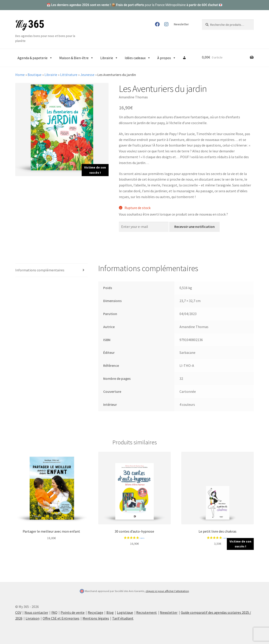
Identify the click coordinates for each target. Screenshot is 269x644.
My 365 (30, 25)
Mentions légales (96, 618)
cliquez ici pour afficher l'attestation (167, 591)
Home (20, 75)
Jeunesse (87, 75)
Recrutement (147, 612)
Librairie (109, 58)
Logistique (125, 612)
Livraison (33, 618)
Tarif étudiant (123, 618)
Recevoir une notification (195, 227)
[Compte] (184, 58)
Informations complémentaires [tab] (40, 270)
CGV (18, 612)
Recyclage (95, 612)
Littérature (69, 75)
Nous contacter (36, 612)
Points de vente (73, 612)
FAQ (54, 612)
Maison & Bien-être (76, 58)
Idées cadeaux (138, 58)
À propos (167, 58)
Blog (110, 612)
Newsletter (181, 24)
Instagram (166, 24)
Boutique (35, 75)
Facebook (157, 24)
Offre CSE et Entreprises (61, 618)
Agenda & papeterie (35, 58)
